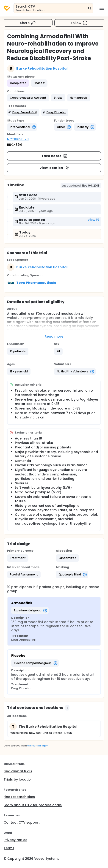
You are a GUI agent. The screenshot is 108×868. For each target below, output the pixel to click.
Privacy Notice (15, 840)
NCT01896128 (18, 139)
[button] (28, 98)
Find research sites (19, 797)
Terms (9, 848)
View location (54, 168)
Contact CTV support (22, 822)
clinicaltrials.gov (37, 746)
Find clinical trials (18, 771)
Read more (54, 336)
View (93, 220)
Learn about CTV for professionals (33, 805)
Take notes (54, 156)
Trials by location (18, 779)
